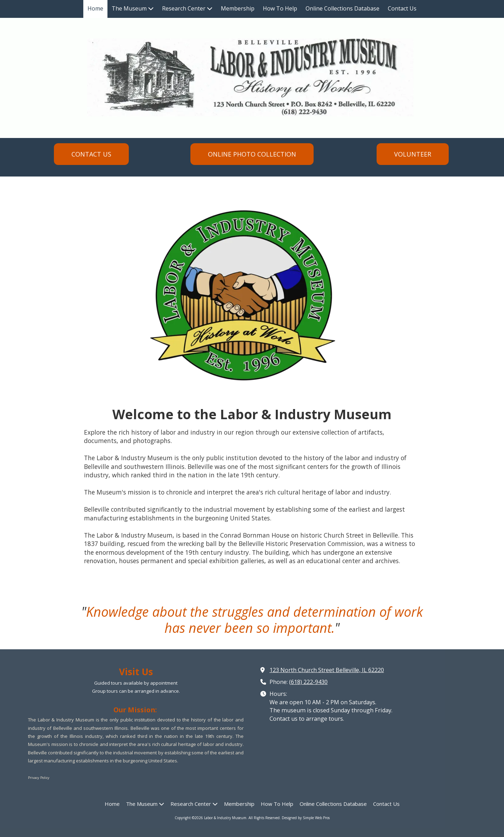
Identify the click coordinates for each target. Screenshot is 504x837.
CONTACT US (91, 154)
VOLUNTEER (413, 154)
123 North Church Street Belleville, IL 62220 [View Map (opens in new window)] (327, 670)
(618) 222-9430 (308, 682)
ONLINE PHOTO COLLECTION (252, 154)
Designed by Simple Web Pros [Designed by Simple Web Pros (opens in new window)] (306, 818)
